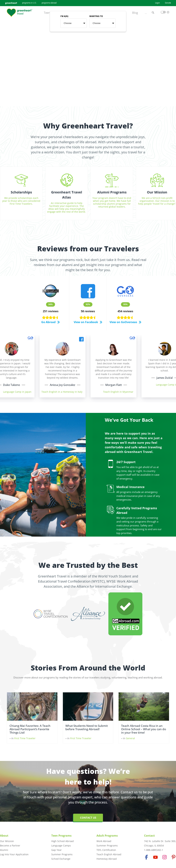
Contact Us (88, 818)
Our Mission (7, 841)
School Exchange (61, 859)
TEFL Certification (106, 850)
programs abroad (49, 3)
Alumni (4, 850)
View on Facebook (88, 322)
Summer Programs (62, 854)
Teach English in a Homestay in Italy (62, 392)
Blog (135, 13)
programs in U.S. (29, 3)
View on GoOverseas (125, 322)
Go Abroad (51, 322)
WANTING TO (96, 16)
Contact (149, 836)
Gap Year (56, 850)
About (4, 836)
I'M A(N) (64, 16)
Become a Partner (10, 846)
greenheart (11, 3)
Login (157, 3)
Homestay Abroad (107, 859)
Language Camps (61, 846)
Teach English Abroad (109, 854)
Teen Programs (61, 836)
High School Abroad (63, 841)
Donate (168, 3)
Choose (68, 23)
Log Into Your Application (14, 854)
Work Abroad (104, 841)
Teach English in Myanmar (118, 392)
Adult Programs (107, 836)
